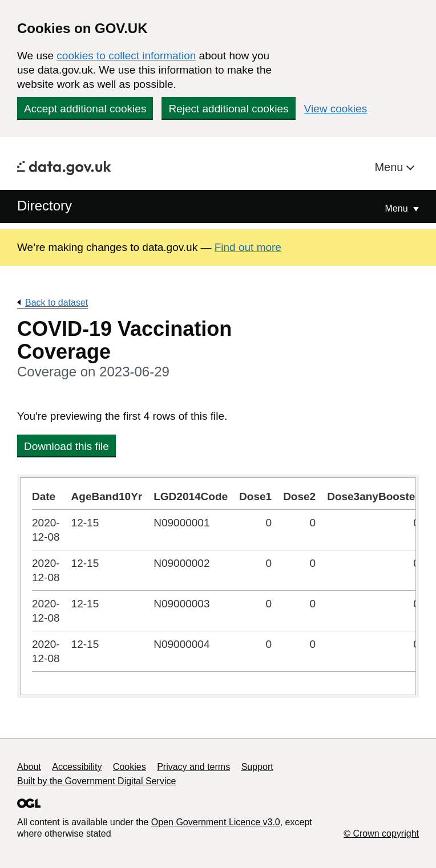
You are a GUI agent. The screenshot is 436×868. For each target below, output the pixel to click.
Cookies (130, 767)
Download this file (66, 446)
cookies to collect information (126, 56)
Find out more (248, 247)
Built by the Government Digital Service (96, 781)
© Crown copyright (381, 833)
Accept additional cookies (85, 109)
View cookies (336, 109)
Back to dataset (56, 303)
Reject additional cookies (228, 109)
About (29, 767)
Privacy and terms (193, 767)
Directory (45, 206)
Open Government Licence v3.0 (216, 822)
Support (257, 767)
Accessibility (77, 767)
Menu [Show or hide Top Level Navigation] (398, 208)
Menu (390, 167)
